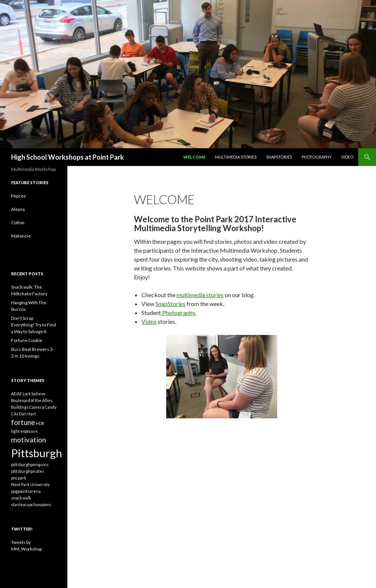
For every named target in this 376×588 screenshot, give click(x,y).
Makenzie (21, 236)
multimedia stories (200, 295)
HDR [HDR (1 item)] (40, 423)
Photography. (179, 313)
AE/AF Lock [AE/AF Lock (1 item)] (21, 394)
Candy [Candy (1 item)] (51, 407)
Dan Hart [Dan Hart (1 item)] (27, 414)
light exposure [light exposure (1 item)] (24, 431)
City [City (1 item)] (15, 414)
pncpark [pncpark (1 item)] (19, 478)
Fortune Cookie (27, 340)
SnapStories (279, 157)
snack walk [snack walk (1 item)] (21, 498)
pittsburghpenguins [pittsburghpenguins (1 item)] (30, 464)
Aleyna (18, 209)
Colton (18, 222)
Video (347, 157)
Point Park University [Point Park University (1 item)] (30, 484)
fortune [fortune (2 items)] (23, 422)
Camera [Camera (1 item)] (37, 407)
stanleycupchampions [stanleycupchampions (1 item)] (31, 504)
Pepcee (19, 196)
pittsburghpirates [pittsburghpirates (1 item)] (28, 471)
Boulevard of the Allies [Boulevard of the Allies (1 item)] (32, 400)
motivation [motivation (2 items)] (28, 440)
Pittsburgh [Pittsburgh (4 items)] (37, 453)
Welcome (194, 157)
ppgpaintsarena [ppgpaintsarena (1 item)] (26, 491)
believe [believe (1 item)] (38, 394)
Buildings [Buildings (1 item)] (20, 407)
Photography (317, 157)
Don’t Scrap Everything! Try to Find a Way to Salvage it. (33, 325)
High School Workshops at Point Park (68, 157)
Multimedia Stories (236, 157)
